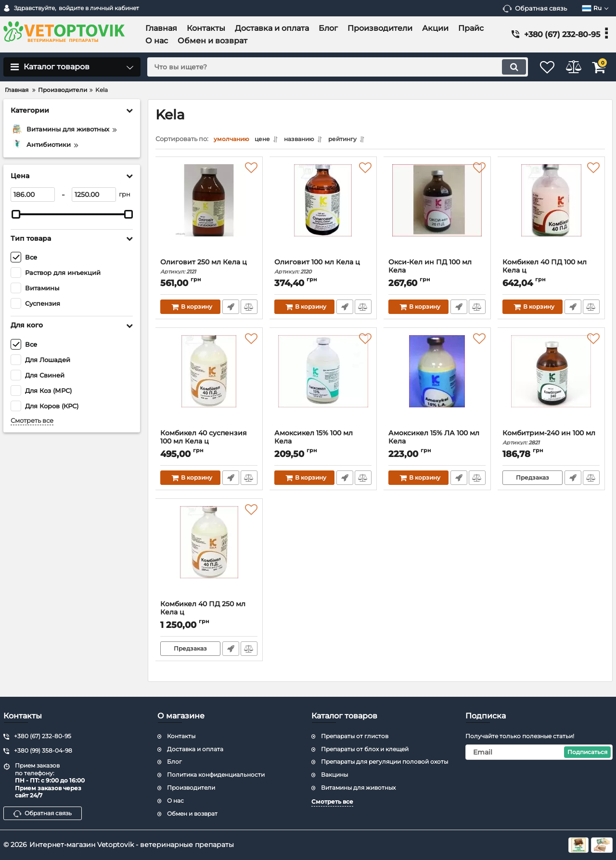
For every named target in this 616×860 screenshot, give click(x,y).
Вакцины (334, 775)
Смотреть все (32, 421)
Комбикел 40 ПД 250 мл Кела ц (209, 615)
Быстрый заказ (230, 309)
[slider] (16, 214)
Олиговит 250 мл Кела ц (209, 269)
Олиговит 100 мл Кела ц (323, 269)
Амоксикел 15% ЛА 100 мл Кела (437, 444)
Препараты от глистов (355, 736)
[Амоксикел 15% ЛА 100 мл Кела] (437, 383)
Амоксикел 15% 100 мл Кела (323, 444)
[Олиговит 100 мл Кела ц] (323, 212)
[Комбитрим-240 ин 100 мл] (551, 383)
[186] (33, 195)
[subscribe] (539, 752)
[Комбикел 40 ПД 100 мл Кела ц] (551, 212)
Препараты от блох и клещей (365, 749)
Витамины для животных (358, 788)
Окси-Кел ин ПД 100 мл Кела (437, 273)
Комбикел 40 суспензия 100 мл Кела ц (209, 444)
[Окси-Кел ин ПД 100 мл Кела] (437, 212)
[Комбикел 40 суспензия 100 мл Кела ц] (209, 383)
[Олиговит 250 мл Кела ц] (209, 212)
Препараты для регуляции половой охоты (385, 762)
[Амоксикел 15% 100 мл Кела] (323, 383)
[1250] (94, 195)
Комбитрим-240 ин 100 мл (551, 440)
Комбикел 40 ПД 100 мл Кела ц (551, 273)
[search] (326, 67)
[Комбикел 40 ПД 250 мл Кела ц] (209, 554)
